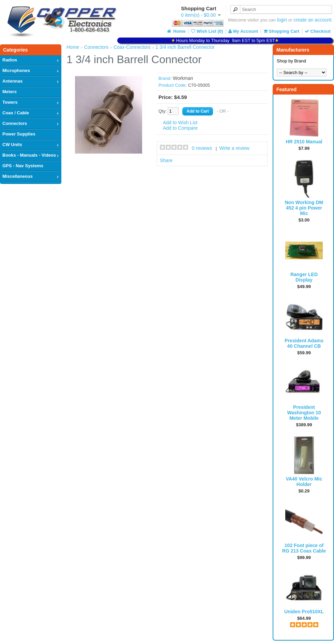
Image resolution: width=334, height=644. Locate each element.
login (282, 20)
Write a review (234, 148)
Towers (10, 102)
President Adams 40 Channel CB (304, 343)
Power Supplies (19, 134)
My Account (243, 31)
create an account (312, 20)
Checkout (318, 31)
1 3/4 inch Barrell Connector (185, 47)
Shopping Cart (281, 31)
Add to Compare (180, 128)
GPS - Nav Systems (23, 166)
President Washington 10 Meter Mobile (304, 413)
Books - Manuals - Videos (29, 155)
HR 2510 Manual (304, 142)
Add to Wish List (180, 123)
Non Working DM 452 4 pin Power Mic (304, 208)
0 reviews (202, 148)
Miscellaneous (18, 176)
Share (166, 160)
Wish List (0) (207, 31)
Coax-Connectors (132, 47)
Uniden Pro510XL (304, 612)
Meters (10, 92)
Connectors (15, 123)
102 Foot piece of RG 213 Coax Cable (304, 548)
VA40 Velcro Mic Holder (304, 482)
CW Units (12, 145)
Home (176, 31)
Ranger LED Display (304, 277)
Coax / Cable (16, 113)
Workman (183, 78)
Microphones (16, 70)
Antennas (12, 81)
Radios (10, 60)
